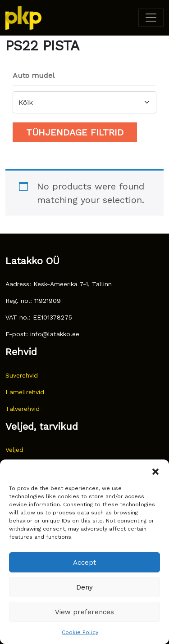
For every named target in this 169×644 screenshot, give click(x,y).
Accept (84, 563)
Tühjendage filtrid (75, 132)
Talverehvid (23, 409)
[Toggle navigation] (151, 18)
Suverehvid (22, 375)
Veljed (14, 450)
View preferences (84, 612)
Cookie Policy (80, 632)
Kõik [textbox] (26, 102)
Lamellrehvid (25, 392)
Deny (84, 587)
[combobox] (84, 102)
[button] (155, 471)
